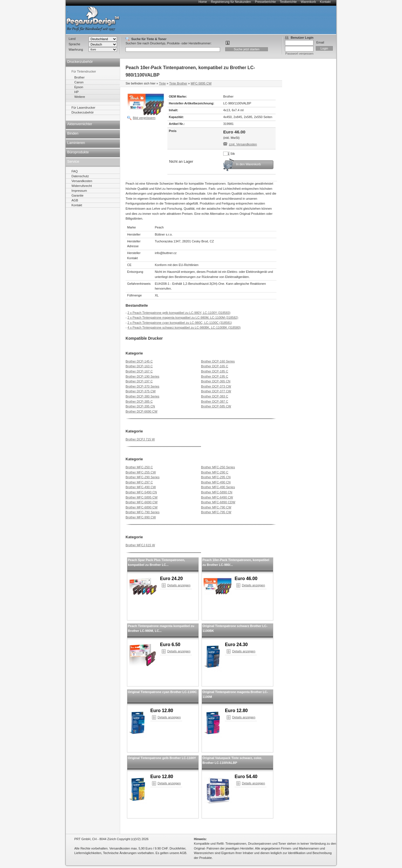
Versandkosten (82, 181)
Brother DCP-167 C (139, 371)
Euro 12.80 (162, 711)
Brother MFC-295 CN (216, 477)
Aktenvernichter (80, 124)
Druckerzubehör (80, 62)
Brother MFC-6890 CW (141, 507)
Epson (79, 87)
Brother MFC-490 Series (218, 487)
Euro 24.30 (236, 645)
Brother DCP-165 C (215, 366)
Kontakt (325, 2)
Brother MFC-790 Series (142, 512)
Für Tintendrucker (84, 71)
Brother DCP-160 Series (218, 361)
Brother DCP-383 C (215, 396)
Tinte (162, 83)
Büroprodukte (78, 152)
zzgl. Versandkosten (243, 144)
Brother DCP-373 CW (216, 386)
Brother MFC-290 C (215, 472)
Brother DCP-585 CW (216, 406)
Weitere (80, 97)
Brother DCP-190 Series (142, 376)
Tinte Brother (178, 83)
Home (203, 2)
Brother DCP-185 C (215, 371)
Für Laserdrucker (83, 108)
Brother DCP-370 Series (142, 386)
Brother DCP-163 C (139, 366)
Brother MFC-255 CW (141, 472)
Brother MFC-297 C (139, 482)
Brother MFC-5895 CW (141, 497)
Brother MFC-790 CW (216, 507)
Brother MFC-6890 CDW (218, 502)
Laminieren (76, 143)
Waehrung (76, 50)
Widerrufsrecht (82, 186)
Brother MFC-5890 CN (217, 492)
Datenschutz (80, 176)
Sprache (74, 44)
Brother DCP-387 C (215, 401)
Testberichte (288, 2)
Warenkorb (308, 2)
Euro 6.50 (170, 645)
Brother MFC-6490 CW (217, 497)
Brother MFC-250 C (139, 467)
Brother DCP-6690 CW (141, 411)
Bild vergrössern (144, 118)
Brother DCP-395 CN (140, 406)
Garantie (77, 195)
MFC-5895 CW (201, 83)
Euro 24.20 (171, 579)
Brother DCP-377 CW (216, 391)
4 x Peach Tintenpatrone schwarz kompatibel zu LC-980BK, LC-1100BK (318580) (184, 327)
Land (72, 39)
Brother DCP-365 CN (216, 381)
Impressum (79, 191)
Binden (73, 133)
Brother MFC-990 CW (141, 517)
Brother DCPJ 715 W (140, 439)
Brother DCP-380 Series (142, 396)
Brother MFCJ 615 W (140, 545)
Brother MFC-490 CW (141, 487)
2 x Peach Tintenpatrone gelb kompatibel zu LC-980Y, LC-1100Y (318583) (179, 313)
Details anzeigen (179, 585)
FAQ (75, 171)
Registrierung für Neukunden (231, 2)
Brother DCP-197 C (139, 381)
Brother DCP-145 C (139, 361)
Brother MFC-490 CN (216, 482)
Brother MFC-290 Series (142, 477)
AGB (75, 200)
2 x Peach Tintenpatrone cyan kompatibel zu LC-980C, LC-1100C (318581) (180, 323)
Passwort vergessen (299, 53)
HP (76, 92)
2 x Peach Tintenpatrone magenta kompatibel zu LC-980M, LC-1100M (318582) (183, 317)
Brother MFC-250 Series (218, 467)
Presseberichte (265, 2)
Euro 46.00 (246, 579)
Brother (79, 77)
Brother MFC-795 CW (216, 512)
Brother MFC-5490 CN (141, 492)
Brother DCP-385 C (139, 401)
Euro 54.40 (246, 777)
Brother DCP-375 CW (141, 391)
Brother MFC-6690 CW (141, 502)
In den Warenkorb (248, 164)
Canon (79, 82)
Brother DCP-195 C (215, 376)
